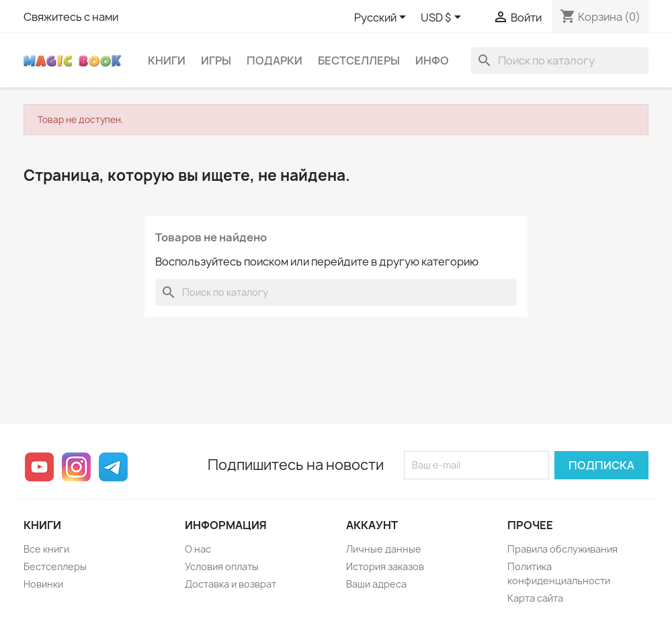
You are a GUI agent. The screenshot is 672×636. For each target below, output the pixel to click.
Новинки (43, 584)
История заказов (385, 566)
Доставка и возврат (230, 584)
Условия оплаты (222, 566)
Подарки (275, 61)
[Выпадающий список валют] (443, 18)
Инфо (432, 61)
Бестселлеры (359, 61)
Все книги (46, 549)
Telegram (113, 467)
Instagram (76, 467)
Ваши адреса (376, 584)
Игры (216, 61)
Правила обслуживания (562, 549)
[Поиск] (560, 61)
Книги (167, 61)
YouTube (39, 467)
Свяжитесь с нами (71, 17)
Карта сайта (535, 598)
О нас (198, 549)
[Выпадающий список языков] (382, 18)
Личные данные (384, 549)
